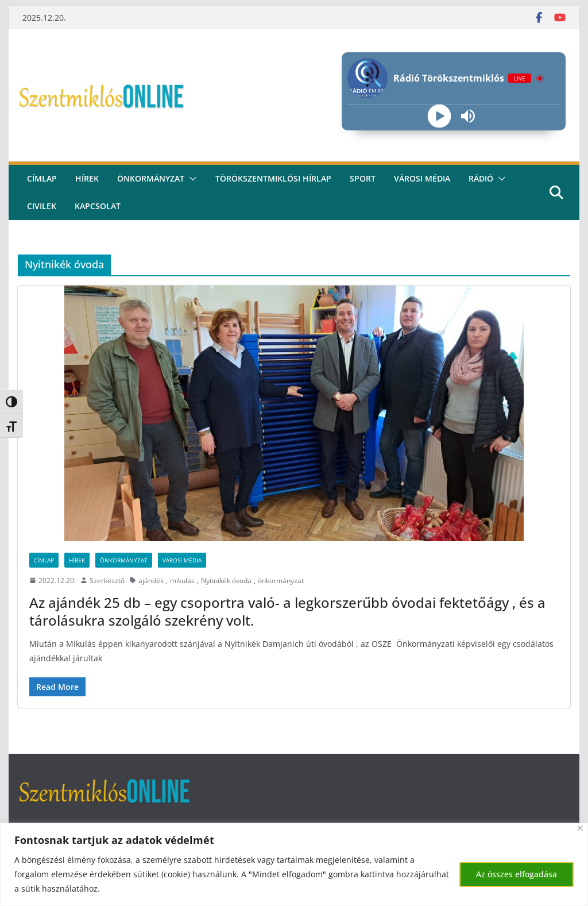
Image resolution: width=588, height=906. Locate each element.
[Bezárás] (580, 828)
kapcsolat (98, 206)
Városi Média (182, 560)
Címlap (44, 560)
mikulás (182, 581)
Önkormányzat (151, 178)
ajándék (151, 581)
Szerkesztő (107, 581)
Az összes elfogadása (517, 874)
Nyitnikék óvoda (226, 581)
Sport (363, 178)
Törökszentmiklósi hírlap (273, 178)
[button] (191, 179)
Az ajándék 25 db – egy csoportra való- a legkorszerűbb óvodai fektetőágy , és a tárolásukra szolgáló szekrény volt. (287, 611)
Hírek (87, 178)
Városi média (422, 178)
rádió (481, 178)
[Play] (440, 116)
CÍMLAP (42, 178)
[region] (294, 864)
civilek (42, 206)
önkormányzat (281, 581)
